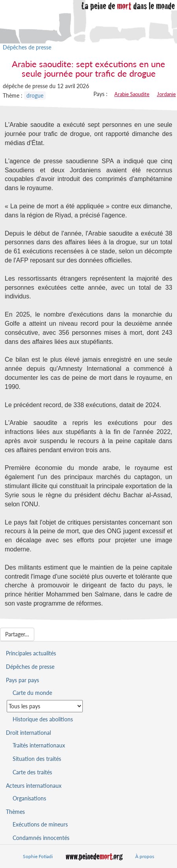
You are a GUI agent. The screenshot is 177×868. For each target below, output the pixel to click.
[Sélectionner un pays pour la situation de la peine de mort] (45, 706)
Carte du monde (32, 693)
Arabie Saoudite (132, 94)
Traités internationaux (39, 745)
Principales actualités (31, 653)
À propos (145, 856)
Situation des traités (37, 759)
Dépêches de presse (27, 47)
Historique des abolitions (43, 719)
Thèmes (15, 812)
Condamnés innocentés (41, 838)
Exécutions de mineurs (40, 824)
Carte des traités (32, 772)
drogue (35, 95)
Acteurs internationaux (34, 786)
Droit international (28, 733)
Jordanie (166, 94)
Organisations (29, 798)
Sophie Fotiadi (38, 856)
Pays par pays (22, 680)
